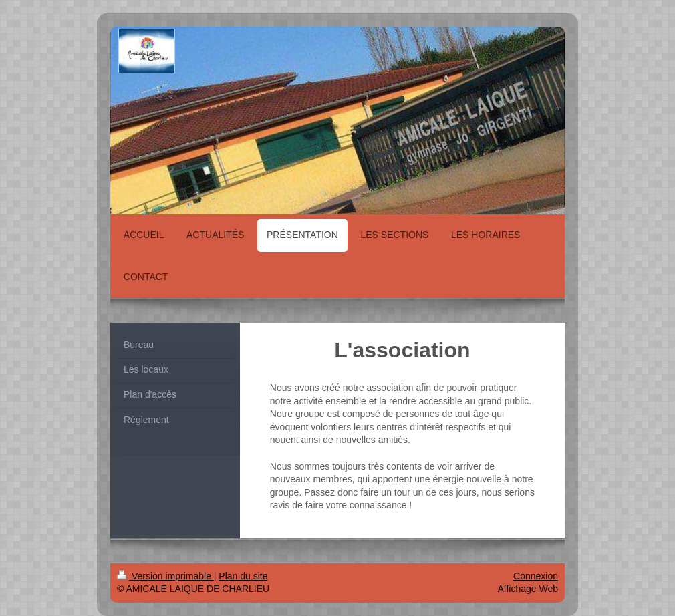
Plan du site (243, 576)
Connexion (536, 576)
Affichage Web (528, 589)
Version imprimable (165, 576)
